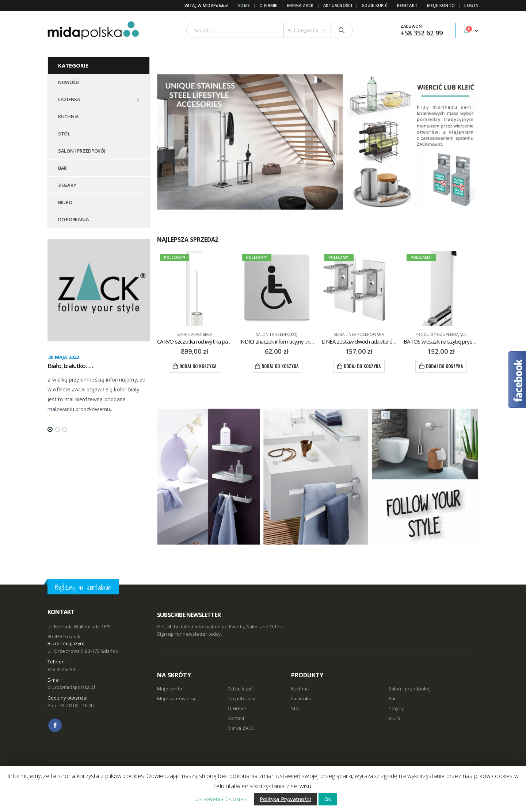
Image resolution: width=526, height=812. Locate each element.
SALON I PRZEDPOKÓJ (82, 151)
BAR (62, 168)
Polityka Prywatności (285, 799)
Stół (296, 708)
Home (244, 5)
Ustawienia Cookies (220, 799)
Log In (471, 5)
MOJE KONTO (441, 5)
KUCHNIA (68, 116)
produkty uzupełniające (441, 334)
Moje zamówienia (177, 699)
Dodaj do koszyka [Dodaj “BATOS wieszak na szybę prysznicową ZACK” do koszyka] (444, 366)
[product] (195, 288)
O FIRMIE (268, 5)
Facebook (55, 725)
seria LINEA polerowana (359, 334)
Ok (328, 799)
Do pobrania (241, 699)
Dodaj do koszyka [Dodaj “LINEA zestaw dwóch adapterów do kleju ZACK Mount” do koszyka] (362, 366)
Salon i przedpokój (277, 334)
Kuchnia (300, 689)
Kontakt (236, 718)
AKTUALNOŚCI (338, 5)
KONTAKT (407, 5)
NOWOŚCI (69, 82)
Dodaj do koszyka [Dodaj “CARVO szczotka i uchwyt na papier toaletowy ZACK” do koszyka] (198, 366)
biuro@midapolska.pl (71, 687)
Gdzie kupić (241, 689)
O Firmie (237, 708)
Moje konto (170, 689)
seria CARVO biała (194, 334)
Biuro (394, 718)
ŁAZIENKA (69, 99)
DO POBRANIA (74, 219)
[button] (50, 429)
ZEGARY (67, 185)
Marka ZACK (300, 5)
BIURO (65, 202)
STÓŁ (64, 134)
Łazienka (301, 699)
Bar (392, 699)
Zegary (396, 708)
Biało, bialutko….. (70, 366)
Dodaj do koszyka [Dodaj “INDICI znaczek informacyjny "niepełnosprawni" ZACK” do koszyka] (280, 366)
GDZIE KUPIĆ (375, 5)
